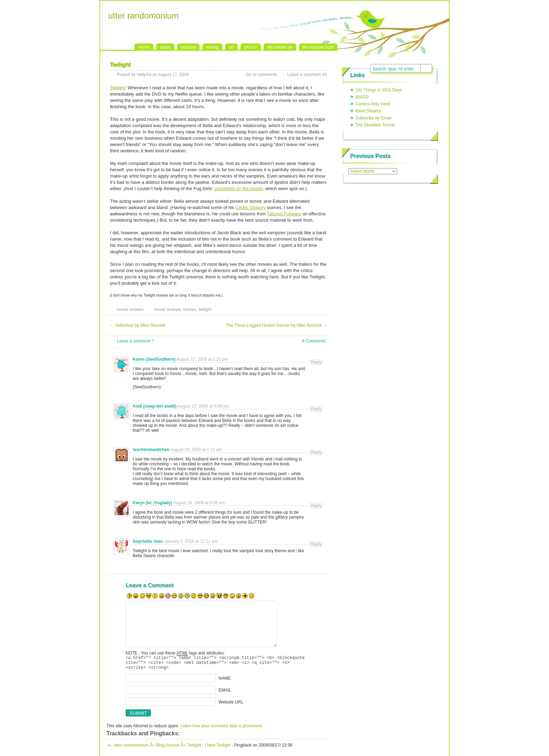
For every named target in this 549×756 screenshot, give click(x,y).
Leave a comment (304, 75)
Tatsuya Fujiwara (284, 214)
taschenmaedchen (151, 450)
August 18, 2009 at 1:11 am (196, 450)
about (165, 47)
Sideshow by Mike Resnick (138, 325)
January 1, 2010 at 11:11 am (191, 541)
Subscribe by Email (373, 118)
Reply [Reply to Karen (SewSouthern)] (316, 362)
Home (144, 47)
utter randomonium (143, 16)
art (231, 47)
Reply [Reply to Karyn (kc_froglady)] (316, 506)
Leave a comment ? (135, 341)
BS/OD (362, 97)
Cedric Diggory (250, 207)
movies (190, 310)
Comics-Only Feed (373, 104)
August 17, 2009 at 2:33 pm (202, 359)
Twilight (117, 88)
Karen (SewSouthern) (154, 359)
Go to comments (262, 75)
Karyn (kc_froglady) (152, 503)
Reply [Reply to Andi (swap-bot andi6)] (316, 409)
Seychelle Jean (148, 541)
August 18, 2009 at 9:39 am (199, 503)
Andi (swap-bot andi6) (155, 406)
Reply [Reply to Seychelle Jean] (316, 544)
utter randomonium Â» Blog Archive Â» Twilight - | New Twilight (172, 748)
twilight (205, 310)
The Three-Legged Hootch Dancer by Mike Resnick (276, 325)
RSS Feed (469, 7)
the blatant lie (280, 47)
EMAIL (225, 693)
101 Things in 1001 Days (379, 90)
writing (212, 47)
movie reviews (130, 310)
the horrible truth (318, 47)
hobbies (188, 47)
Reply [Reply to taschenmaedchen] (316, 452)
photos (251, 47)
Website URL (231, 705)
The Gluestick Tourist (375, 125)
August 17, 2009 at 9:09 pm (203, 406)
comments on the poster (238, 189)
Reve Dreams (368, 111)
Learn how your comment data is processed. (222, 729)
